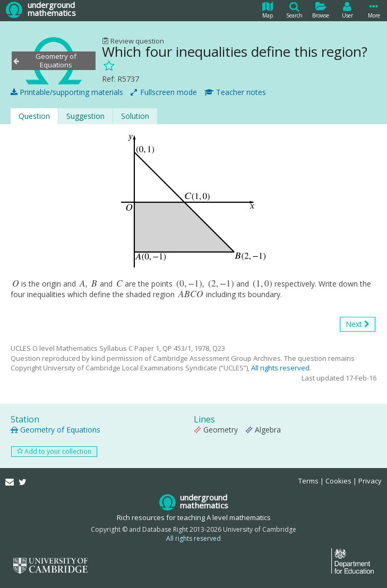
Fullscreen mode (164, 92)
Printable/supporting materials (67, 92)
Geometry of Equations (55, 430)
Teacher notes (235, 92)
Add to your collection (54, 451)
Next (358, 324)
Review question (133, 41)
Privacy (370, 481)
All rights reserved (280, 368)
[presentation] (16, 284)
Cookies (338, 481)
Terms (308, 481)
